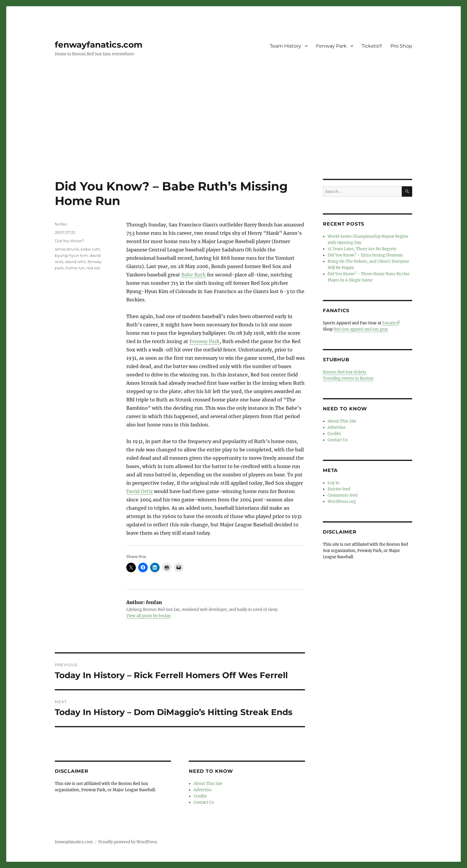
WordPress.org (342, 502)
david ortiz (76, 262)
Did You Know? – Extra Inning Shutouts (365, 255)
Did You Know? (69, 241)
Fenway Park (331, 46)
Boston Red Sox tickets (345, 372)
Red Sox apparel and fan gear (361, 329)
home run (75, 268)
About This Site (208, 784)
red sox (94, 268)
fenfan (61, 224)
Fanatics (390, 323)
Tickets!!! (372, 46)
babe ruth (90, 249)
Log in (334, 483)
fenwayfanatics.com (99, 45)
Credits (200, 796)
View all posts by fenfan (149, 616)
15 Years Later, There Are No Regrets (362, 249)
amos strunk (67, 249)
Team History (285, 46)
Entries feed (339, 489)
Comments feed (343, 495)
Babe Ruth (194, 275)
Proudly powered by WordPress (128, 842)
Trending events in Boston (348, 378)
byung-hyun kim (71, 255)
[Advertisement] (233, 135)
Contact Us (204, 802)
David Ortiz (140, 491)
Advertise (203, 790)
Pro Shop (401, 46)
